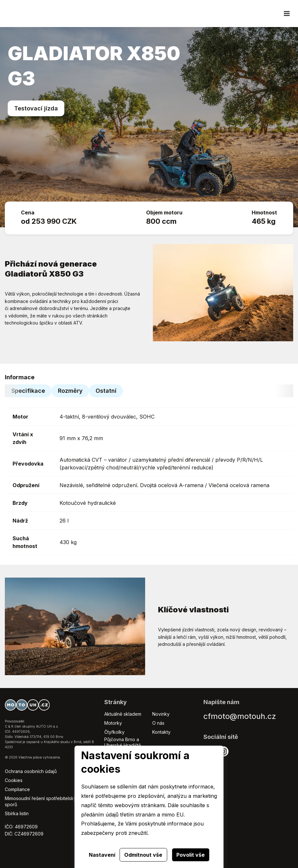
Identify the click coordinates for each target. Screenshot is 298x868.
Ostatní (106, 391)
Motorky (113, 723)
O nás (158, 723)
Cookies (14, 780)
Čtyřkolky (114, 732)
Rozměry (70, 391)
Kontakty (161, 732)
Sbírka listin (17, 813)
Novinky (161, 714)
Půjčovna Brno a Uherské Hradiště (123, 742)
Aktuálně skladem (123, 714)
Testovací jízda (36, 108)
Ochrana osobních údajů (31, 771)
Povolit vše (191, 855)
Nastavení (102, 855)
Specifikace (28, 391)
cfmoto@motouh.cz (240, 716)
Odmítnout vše (143, 855)
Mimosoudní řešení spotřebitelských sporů (43, 801)
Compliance (17, 789)
